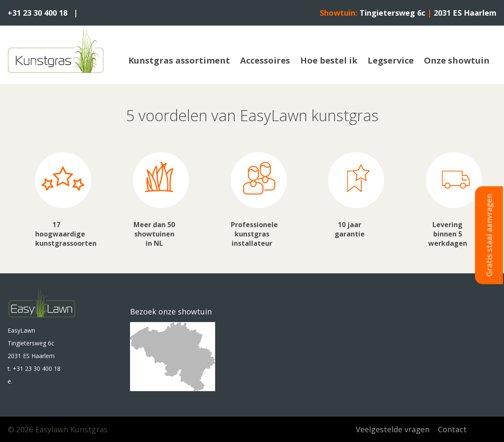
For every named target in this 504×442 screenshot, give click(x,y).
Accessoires (265, 60)
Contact (452, 429)
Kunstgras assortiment (179, 60)
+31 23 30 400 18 (37, 13)
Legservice (391, 60)
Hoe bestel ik (329, 60)
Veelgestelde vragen (393, 429)
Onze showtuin (457, 60)
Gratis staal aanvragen (489, 235)
